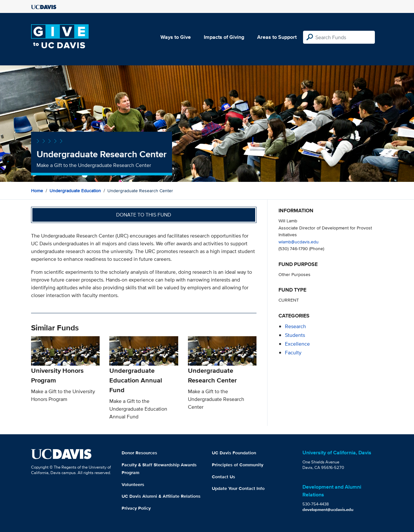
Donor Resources (139, 453)
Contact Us (223, 477)
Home (37, 191)
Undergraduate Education (75, 191)
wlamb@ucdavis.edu (299, 242)
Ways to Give (176, 37)
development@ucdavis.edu (328, 510)
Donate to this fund (144, 215)
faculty (293, 353)
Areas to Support (277, 37)
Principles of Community (238, 465)
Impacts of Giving (224, 37)
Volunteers (133, 484)
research (295, 326)
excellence (297, 344)
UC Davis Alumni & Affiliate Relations (161, 496)
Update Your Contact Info (238, 488)
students (295, 335)
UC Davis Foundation (234, 453)
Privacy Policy (136, 508)
